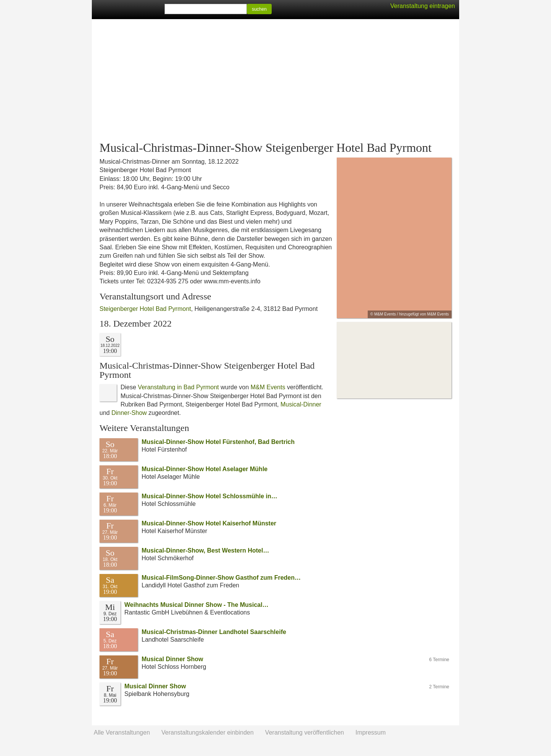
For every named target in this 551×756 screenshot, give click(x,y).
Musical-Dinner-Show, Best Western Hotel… (205, 550)
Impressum (371, 732)
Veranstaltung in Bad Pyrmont (178, 387)
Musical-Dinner (301, 404)
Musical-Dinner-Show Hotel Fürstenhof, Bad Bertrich (218, 442)
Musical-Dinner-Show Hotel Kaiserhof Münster (209, 523)
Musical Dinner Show (172, 659)
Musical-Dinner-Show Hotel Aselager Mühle (205, 469)
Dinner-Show (129, 413)
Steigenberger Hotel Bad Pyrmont (145, 309)
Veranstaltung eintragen (423, 6)
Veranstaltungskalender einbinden (208, 732)
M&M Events (268, 387)
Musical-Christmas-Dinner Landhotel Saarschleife (214, 632)
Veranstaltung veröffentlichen (305, 732)
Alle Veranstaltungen (122, 732)
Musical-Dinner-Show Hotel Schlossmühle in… (209, 496)
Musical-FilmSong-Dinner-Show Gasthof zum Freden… (221, 578)
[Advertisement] (275, 80)
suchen (259, 9)
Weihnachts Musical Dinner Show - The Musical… (196, 605)
